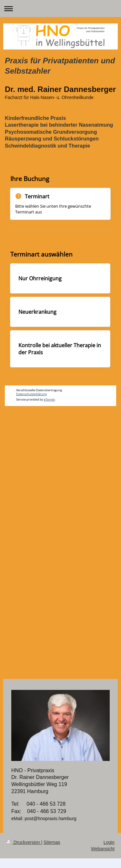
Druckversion (24, 842)
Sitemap (52, 842)
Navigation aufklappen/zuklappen (60, 9)
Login (109, 842)
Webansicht (103, 849)
